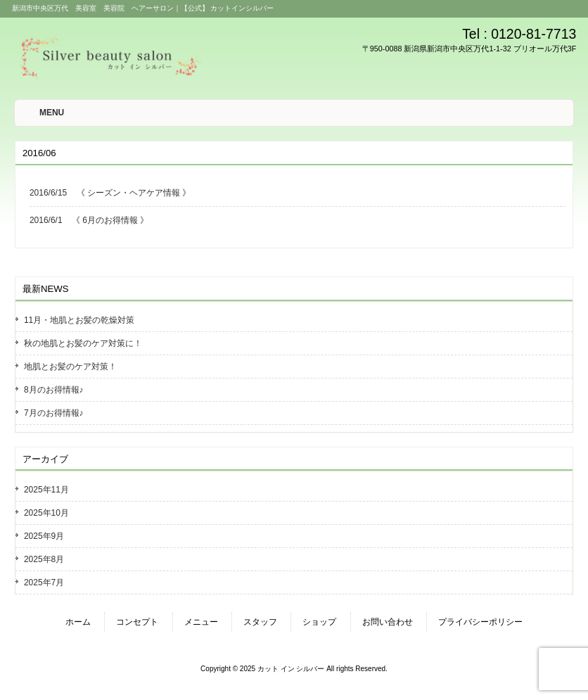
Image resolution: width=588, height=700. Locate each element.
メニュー (201, 622)
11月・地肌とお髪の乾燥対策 (79, 320)
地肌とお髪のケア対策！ (70, 367)
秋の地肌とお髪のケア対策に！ (83, 343)
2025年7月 (44, 583)
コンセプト (137, 622)
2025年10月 (46, 513)
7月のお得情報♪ (54, 413)
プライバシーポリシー (480, 622)
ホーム (78, 622)
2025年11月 (46, 490)
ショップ (319, 622)
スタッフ (260, 622)
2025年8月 (44, 559)
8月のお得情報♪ (54, 390)
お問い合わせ (388, 622)
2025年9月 (44, 536)
